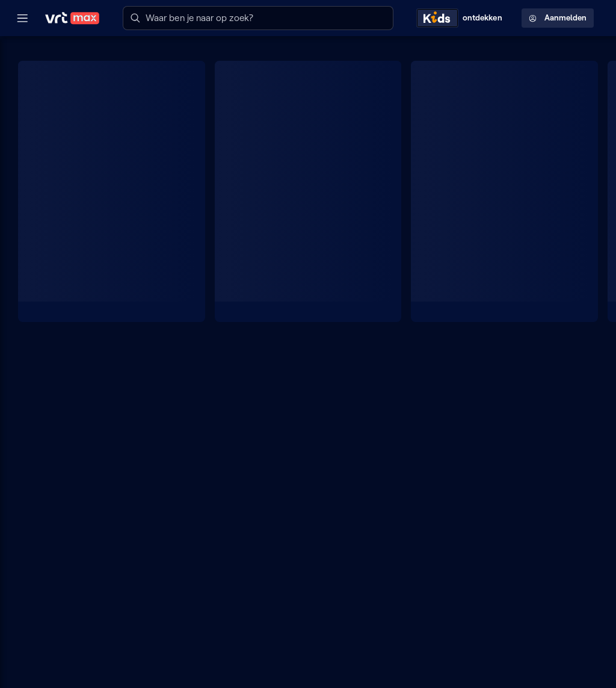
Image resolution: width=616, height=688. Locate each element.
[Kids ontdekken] (462, 18)
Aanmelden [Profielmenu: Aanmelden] (558, 18)
